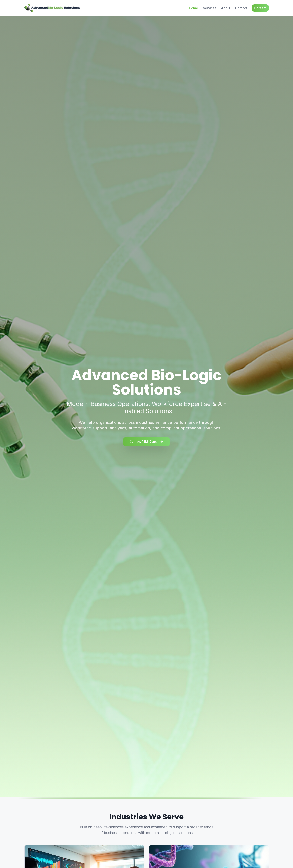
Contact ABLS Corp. (146, 442)
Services (210, 8)
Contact (241, 8)
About (226, 8)
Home (194, 8)
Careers (260, 8)
